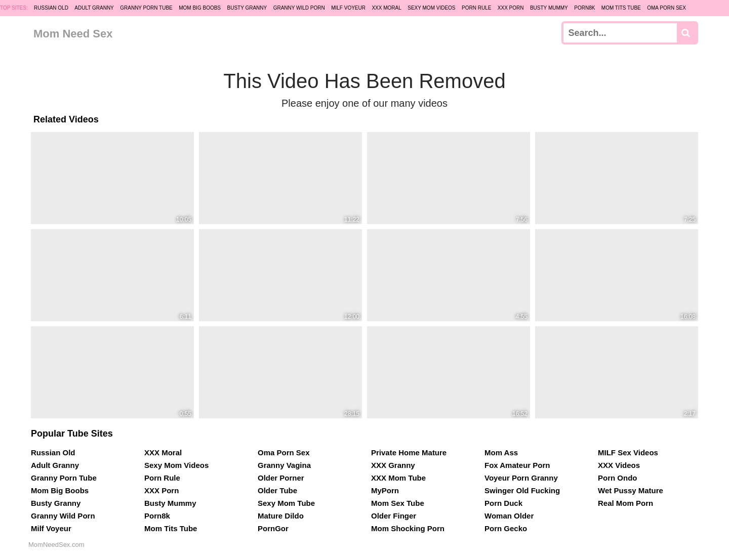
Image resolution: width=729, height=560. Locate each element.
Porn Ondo (618, 478)
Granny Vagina (284, 465)
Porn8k (584, 8)
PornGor (273, 528)
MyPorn (385, 490)
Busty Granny (247, 8)
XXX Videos (619, 465)
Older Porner (281, 478)
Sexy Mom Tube (286, 503)
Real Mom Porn (625, 503)
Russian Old (51, 8)
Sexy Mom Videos (431, 8)
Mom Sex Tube (398, 503)
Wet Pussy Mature (631, 490)
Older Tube (277, 490)
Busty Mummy (549, 8)
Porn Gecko (506, 528)
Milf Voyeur (348, 8)
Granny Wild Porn (299, 8)
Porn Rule (476, 8)
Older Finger (394, 516)
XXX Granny (393, 465)
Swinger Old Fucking (522, 490)
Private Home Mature (409, 453)
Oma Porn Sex (666, 8)
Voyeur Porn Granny (521, 478)
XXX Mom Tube (398, 478)
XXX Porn (511, 8)
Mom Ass (501, 453)
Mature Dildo (281, 516)
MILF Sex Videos (628, 453)
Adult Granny (94, 8)
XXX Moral (386, 8)
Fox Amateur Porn (517, 465)
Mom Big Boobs (200, 8)
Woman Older (509, 516)
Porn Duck (503, 503)
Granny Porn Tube (146, 8)
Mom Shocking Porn (408, 528)
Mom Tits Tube (621, 8)
